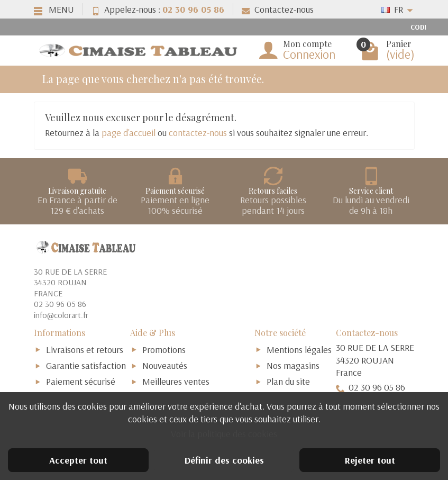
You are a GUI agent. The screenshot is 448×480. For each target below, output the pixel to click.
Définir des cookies (224, 460)
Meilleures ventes (176, 381)
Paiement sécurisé (81, 381)
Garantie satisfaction (86, 365)
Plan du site (288, 381)
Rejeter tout (370, 460)
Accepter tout (78, 460)
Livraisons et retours (85, 350)
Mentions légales (299, 350)
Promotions (164, 350)
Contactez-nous (278, 9)
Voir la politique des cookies (224, 434)
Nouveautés (165, 365)
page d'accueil (129, 133)
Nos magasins (293, 365)
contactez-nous (198, 133)
